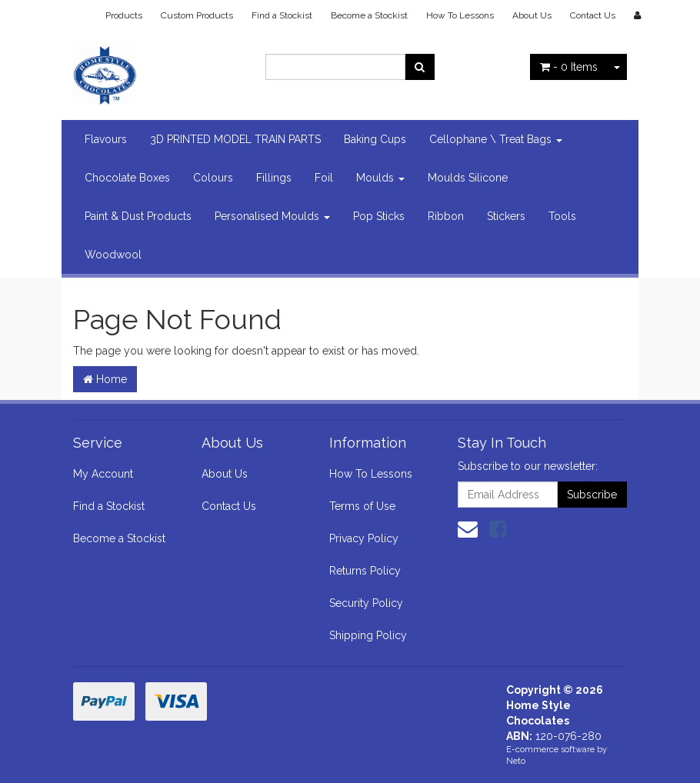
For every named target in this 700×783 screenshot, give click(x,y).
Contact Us (593, 15)
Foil (324, 178)
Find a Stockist (282, 15)
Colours (213, 178)
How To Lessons (460, 15)
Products (124, 15)
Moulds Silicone (468, 178)
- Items (569, 67)
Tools (562, 216)
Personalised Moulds (272, 216)
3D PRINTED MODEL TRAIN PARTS (235, 139)
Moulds (380, 178)
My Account (103, 474)
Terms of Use (362, 506)
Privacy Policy (364, 538)
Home (105, 379)
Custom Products (197, 15)
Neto (516, 761)
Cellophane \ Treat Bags (496, 139)
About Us (532, 15)
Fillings (274, 178)
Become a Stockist (369, 15)
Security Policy (366, 603)
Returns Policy (365, 571)
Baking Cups (375, 139)
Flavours (106, 139)
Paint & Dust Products (138, 216)
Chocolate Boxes (127, 178)
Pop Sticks (379, 216)
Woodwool (113, 255)
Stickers (506, 216)
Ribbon (446, 216)
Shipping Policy (368, 635)
